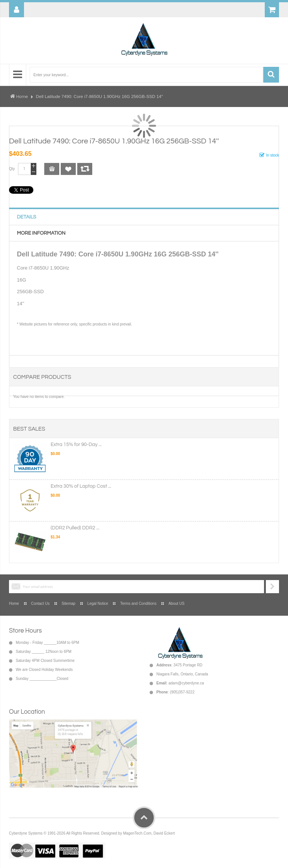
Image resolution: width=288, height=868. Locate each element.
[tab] (144, 217)
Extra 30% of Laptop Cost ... (81, 486)
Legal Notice (98, 604)
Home (22, 96)
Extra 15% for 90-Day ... (76, 445)
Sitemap (68, 604)
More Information (41, 233)
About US (176, 604)
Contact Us (40, 604)
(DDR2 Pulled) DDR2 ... (75, 528)
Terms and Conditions (138, 604)
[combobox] (146, 75)
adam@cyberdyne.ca (186, 683)
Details (27, 217)
